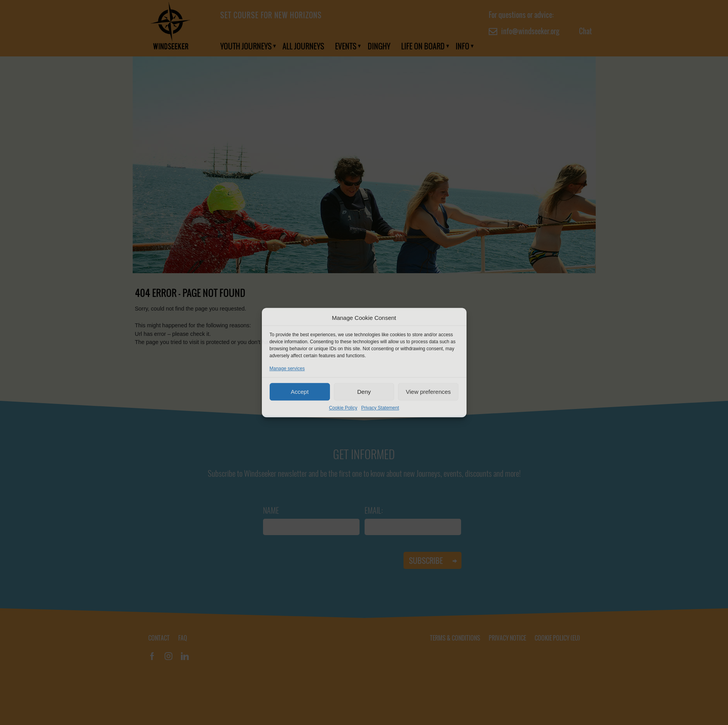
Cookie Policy (343, 408)
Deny (364, 392)
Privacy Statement (380, 408)
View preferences (428, 392)
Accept (300, 392)
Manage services (287, 369)
